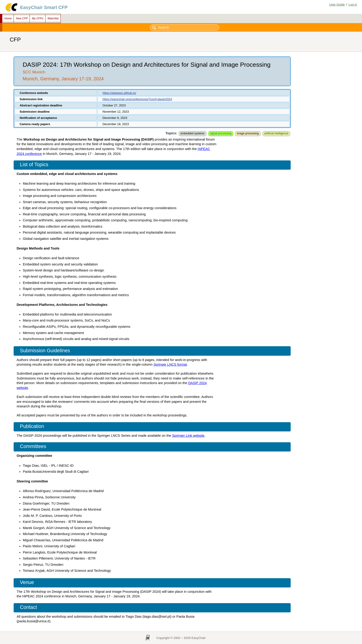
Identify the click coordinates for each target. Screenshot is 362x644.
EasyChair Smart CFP (44, 7)
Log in (353, 5)
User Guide (337, 5)
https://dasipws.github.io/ (119, 93)
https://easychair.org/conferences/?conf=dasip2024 (137, 99)
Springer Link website (188, 436)
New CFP (22, 18)
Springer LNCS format (170, 364)
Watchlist (53, 18)
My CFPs (38, 18)
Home (8, 18)
